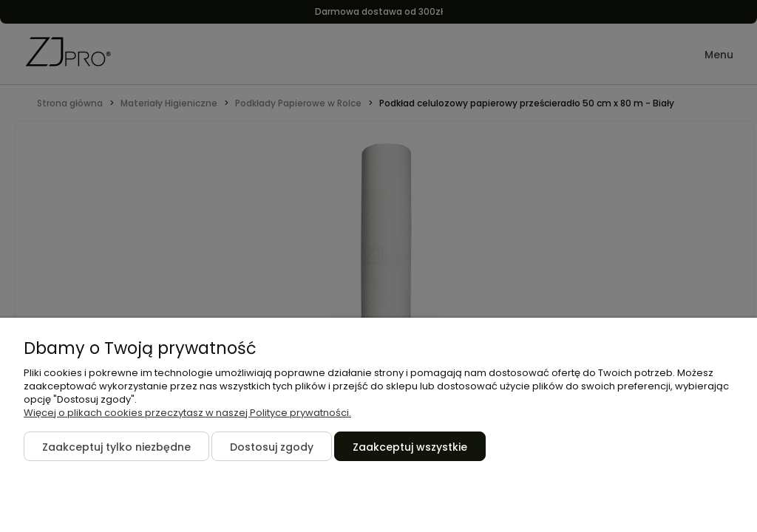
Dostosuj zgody (272, 447)
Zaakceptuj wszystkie (410, 447)
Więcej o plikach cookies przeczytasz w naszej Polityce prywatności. (187, 413)
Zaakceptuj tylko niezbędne (116, 447)
